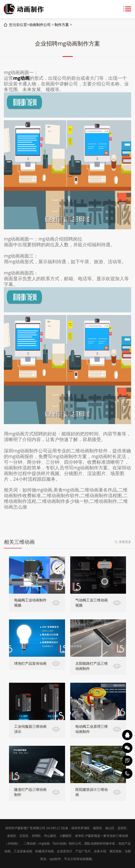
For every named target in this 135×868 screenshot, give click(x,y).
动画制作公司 (40, 25)
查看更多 (125, 542)
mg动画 (21, 78)
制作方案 (62, 25)
